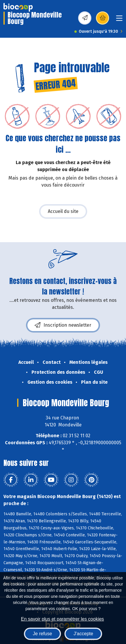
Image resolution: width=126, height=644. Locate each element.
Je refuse (43, 634)
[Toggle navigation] (119, 20)
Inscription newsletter (63, 325)
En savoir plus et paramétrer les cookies (63, 619)
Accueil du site (63, 211)
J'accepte (83, 634)
